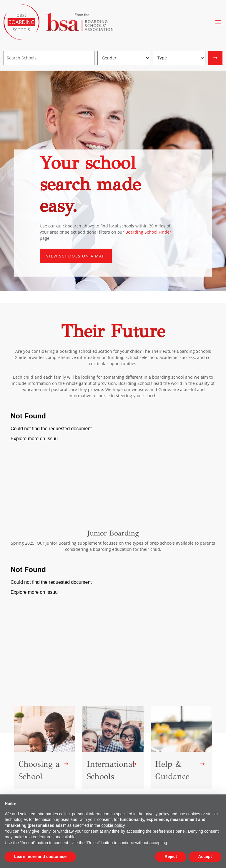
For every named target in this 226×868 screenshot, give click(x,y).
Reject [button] (171, 857)
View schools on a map (76, 256)
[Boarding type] (179, 58)
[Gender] (124, 58)
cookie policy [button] (113, 825)
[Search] (49, 58)
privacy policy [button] (157, 814)
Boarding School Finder (148, 232)
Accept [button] (205, 857)
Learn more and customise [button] (40, 857)
